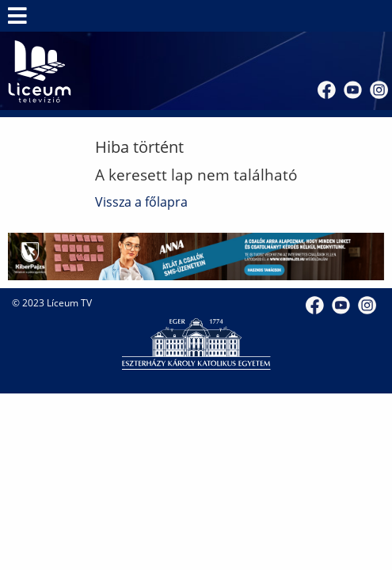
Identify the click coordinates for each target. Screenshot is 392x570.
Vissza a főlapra (141, 202)
